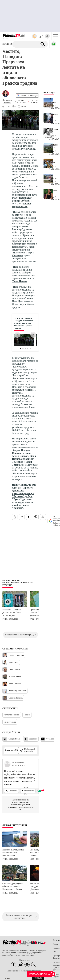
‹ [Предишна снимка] (17, 334)
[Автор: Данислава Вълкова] (7, 101)
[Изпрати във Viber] (36, 517)
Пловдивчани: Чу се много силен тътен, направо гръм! (54, 146)
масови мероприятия (22, 205)
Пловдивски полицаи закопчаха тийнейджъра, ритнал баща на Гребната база (54, 116)
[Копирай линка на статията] (22, 517)
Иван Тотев (11, 662)
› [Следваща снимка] (33, 334)
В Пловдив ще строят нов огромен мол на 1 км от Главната (54, 101)
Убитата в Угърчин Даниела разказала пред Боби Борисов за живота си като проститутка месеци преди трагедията (54, 192)
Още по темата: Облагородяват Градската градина (18, 583)
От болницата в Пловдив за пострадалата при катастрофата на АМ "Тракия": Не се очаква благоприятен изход (54, 177)
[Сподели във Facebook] (29, 517)
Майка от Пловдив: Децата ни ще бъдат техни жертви (12, 613)
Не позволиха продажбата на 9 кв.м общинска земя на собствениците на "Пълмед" (54, 161)
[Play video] (20, 120)
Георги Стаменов (23, 254)
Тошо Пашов (20, 281)
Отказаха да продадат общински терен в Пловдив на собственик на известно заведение (14, 887)
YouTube (47, 739)
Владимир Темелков (23, 460)
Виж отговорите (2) (28, 791)
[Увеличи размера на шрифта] (43, 517)
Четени (27, 715)
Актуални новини (12, 715)
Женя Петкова (12, 684)
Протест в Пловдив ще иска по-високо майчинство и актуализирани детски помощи (13, 853)
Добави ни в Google (27, 95)
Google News (11, 739)
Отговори (11, 791)
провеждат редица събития (22, 199)
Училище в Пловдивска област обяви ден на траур (54, 131)
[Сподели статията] (15, 517)
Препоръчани (10, 722)
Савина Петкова (22, 453)
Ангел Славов (20, 456)
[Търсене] (27, 44)
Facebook (30, 739)
